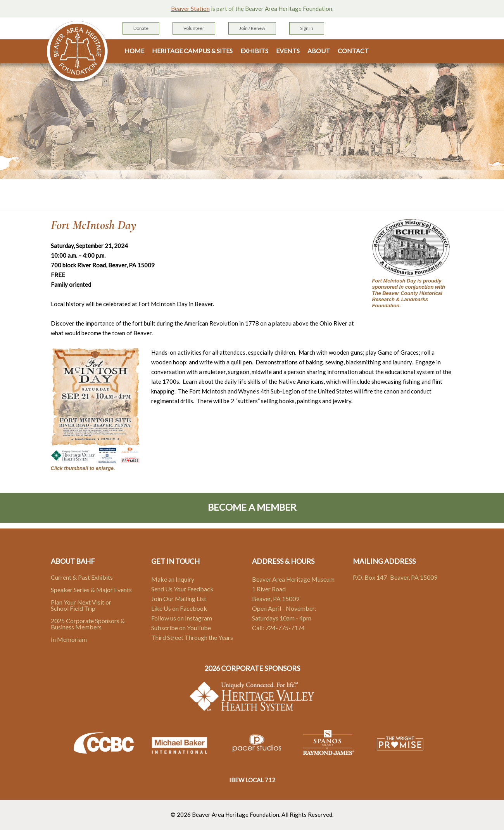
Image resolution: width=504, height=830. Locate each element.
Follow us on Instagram (182, 618)
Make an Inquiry (173, 579)
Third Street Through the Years (192, 637)
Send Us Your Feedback (182, 589)
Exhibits (254, 51)
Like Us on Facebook (179, 608)
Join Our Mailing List (179, 599)
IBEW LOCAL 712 (252, 780)
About (319, 51)
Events (288, 51)
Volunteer (194, 28)
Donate (141, 28)
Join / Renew (252, 28)
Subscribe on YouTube (181, 628)
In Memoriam (69, 639)
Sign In (307, 28)
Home (134, 51)
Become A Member (252, 507)
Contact (353, 51)
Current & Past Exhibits (82, 577)
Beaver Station (190, 9)
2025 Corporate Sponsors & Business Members (88, 624)
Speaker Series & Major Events (91, 590)
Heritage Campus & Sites (192, 51)
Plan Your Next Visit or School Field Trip (81, 605)
